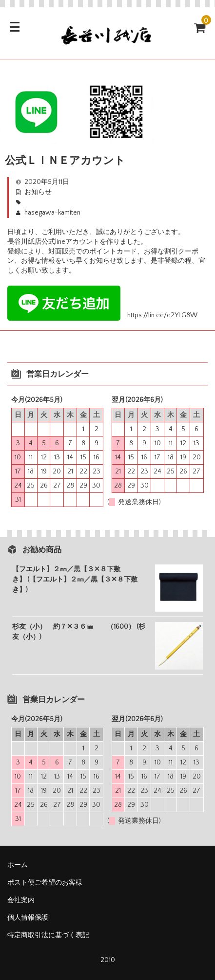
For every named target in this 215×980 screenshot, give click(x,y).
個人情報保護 (28, 918)
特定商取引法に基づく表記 (48, 935)
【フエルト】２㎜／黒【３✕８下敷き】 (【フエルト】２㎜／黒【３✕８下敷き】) (75, 580)
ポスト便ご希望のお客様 (48, 883)
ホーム (18, 865)
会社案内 (21, 900)
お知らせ (38, 192)
